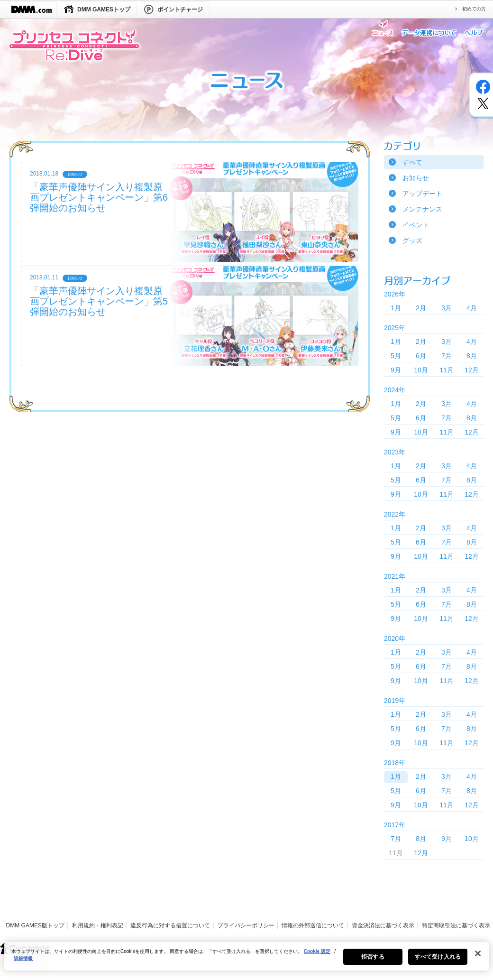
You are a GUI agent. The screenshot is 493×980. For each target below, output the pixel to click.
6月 (421, 356)
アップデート (422, 194)
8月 (472, 356)
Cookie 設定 (317, 957)
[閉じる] (478, 959)
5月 (396, 356)
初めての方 (474, 9)
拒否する (373, 962)
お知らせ (416, 178)
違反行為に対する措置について (170, 925)
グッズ (412, 240)
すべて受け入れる (438, 962)
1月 (396, 308)
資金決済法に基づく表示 (383, 925)
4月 (472, 308)
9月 (396, 370)
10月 (421, 370)
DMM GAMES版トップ (35, 925)
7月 (447, 356)
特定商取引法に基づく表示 (456, 925)
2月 (421, 308)
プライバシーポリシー (246, 925)
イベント (416, 225)
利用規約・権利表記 (98, 925)
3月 (447, 308)
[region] (246, 962)
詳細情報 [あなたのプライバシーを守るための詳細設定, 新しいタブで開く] (23, 964)
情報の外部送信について (313, 925)
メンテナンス (422, 209)
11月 (447, 370)
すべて (412, 162)
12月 (472, 370)
